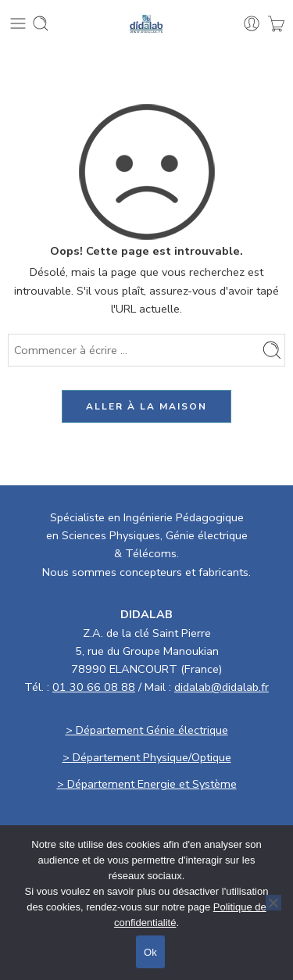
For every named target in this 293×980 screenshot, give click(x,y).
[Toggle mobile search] (41, 23)
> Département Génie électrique (147, 730)
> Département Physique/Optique (147, 757)
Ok (150, 952)
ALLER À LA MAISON (146, 406)
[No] (273, 903)
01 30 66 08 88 (94, 687)
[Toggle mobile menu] (18, 23)
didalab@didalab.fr (222, 687)
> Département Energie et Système (147, 784)
